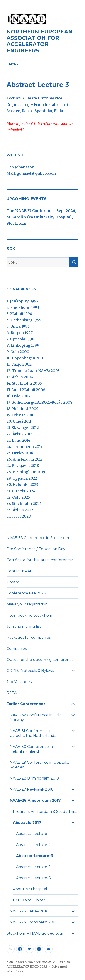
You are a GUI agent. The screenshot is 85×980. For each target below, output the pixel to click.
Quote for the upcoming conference (40, 660)
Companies (17, 649)
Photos (13, 582)
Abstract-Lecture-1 (33, 834)
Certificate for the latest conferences (40, 560)
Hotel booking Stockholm (30, 615)
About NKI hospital (30, 889)
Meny (14, 64)
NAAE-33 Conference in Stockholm (38, 538)
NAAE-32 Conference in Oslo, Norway (36, 717)
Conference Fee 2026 (26, 593)
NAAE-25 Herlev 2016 (29, 911)
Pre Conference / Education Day (36, 549)
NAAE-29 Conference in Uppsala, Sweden (39, 765)
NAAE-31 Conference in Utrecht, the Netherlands (33, 733)
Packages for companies (29, 637)
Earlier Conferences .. (27, 704)
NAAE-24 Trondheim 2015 (33, 922)
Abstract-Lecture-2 (33, 845)
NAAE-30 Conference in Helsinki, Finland (31, 749)
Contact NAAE (19, 571)
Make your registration (27, 604)
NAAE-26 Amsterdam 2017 (35, 800)
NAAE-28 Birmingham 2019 (34, 778)
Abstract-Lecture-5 (33, 867)
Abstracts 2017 (27, 823)
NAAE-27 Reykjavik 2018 (32, 789)
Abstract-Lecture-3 (35, 856)
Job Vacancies (19, 682)
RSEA (12, 693)
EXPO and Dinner (29, 900)
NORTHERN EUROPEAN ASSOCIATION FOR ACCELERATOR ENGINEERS (40, 41)
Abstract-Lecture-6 (33, 878)
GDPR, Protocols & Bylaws (30, 671)
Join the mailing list (24, 626)
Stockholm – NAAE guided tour (35, 933)
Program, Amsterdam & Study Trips (45, 812)
